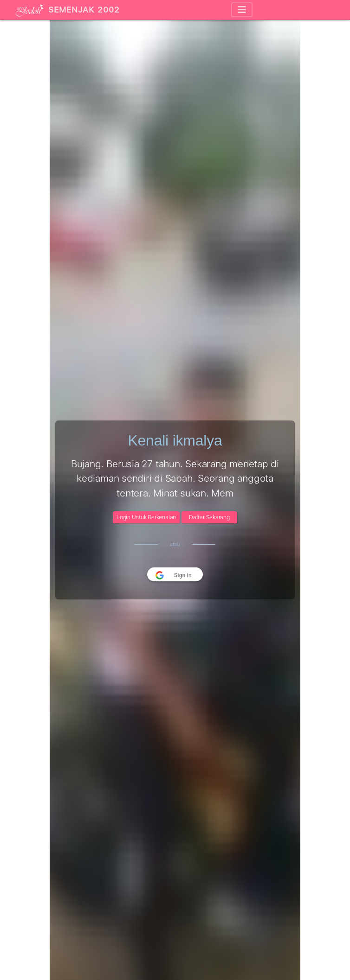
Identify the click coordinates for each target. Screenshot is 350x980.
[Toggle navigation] (242, 10)
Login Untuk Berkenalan (146, 517)
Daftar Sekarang (209, 517)
